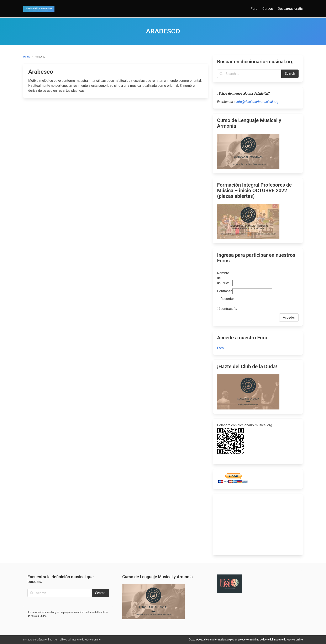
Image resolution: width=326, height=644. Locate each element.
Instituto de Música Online (38, 640)
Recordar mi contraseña (228, 304)
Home (27, 57)
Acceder (289, 317)
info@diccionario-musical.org (257, 102)
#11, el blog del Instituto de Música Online (77, 640)
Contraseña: (224, 291)
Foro (220, 348)
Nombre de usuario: (223, 278)
